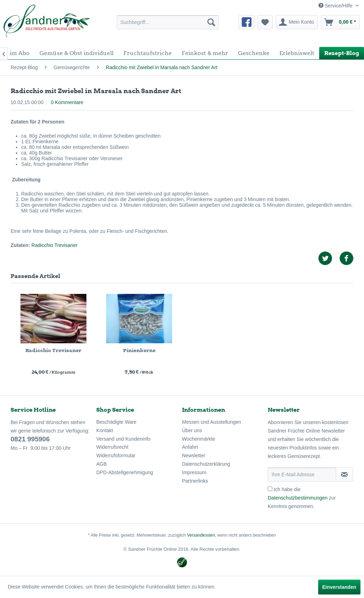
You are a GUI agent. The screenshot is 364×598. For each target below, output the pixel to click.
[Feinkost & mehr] (205, 53)
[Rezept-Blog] (342, 53)
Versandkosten (201, 535)
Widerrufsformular (116, 455)
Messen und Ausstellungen (211, 422)
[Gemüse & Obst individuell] (77, 53)
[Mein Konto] (297, 22)
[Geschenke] (254, 53)
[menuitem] (168, 22)
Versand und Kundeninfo (123, 439)
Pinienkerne (139, 350)
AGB (102, 464)
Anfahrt (190, 447)
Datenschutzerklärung (206, 464)
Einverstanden (339, 587)
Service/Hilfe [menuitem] (336, 6)
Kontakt (105, 430)
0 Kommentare (67, 102)
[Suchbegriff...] (168, 22)
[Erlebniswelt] (297, 53)
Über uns (192, 430)
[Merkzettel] (265, 22)
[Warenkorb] (340, 22)
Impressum (194, 472)
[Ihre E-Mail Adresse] (302, 475)
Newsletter (194, 455)
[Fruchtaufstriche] (148, 53)
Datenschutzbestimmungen (298, 498)
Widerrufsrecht (112, 447)
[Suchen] (211, 22)
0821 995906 (30, 439)
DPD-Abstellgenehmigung (125, 472)
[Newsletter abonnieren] (344, 475)
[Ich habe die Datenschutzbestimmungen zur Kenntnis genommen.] (270, 489)
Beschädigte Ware (116, 422)
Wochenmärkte (199, 439)
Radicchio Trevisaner (54, 245)
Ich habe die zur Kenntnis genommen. (302, 498)
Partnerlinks (195, 481)
